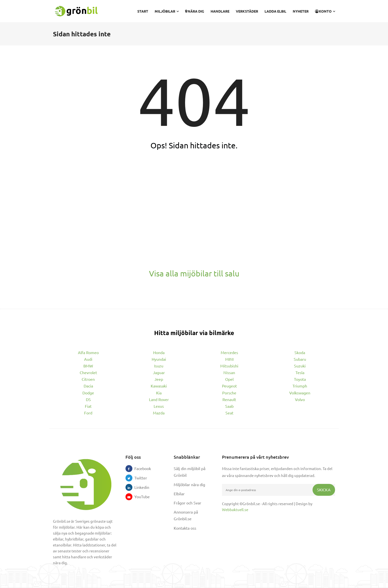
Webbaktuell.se (235, 509)
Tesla (300, 372)
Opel (229, 379)
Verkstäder (247, 11)
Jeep (159, 379)
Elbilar (179, 494)
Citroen (88, 379)
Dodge (88, 393)
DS (88, 399)
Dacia (88, 386)
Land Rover (159, 399)
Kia (159, 393)
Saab (229, 406)
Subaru (300, 359)
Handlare (220, 11)
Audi (88, 359)
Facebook (138, 468)
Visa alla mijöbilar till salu (194, 273)
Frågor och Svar (187, 503)
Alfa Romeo (88, 352)
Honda (159, 352)
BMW (88, 366)
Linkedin (138, 487)
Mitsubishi (229, 366)
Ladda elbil (275, 11)
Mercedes (229, 352)
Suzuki (300, 366)
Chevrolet (88, 372)
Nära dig (195, 11)
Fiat (88, 406)
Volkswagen (300, 393)
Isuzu (159, 366)
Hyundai (159, 359)
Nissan (229, 372)
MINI (229, 359)
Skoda (300, 352)
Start (143, 11)
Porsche (229, 393)
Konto (325, 11)
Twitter (138, 478)
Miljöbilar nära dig (189, 484)
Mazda (159, 413)
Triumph (300, 386)
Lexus (159, 406)
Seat (229, 413)
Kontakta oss (185, 528)
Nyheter (301, 11)
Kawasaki (159, 386)
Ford (88, 413)
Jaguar (159, 372)
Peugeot (229, 386)
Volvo (300, 399)
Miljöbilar (167, 11)
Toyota (300, 379)
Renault (229, 399)
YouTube (138, 497)
